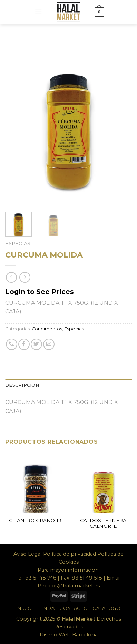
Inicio (24, 608)
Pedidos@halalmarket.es (69, 586)
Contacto (74, 608)
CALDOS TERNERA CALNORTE (103, 523)
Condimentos (47, 329)
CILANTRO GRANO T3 (35, 520)
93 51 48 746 (41, 578)
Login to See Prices (40, 292)
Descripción (22, 385)
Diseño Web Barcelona (69, 635)
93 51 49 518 (87, 578)
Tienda (46, 608)
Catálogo (106, 608)
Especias (18, 243)
